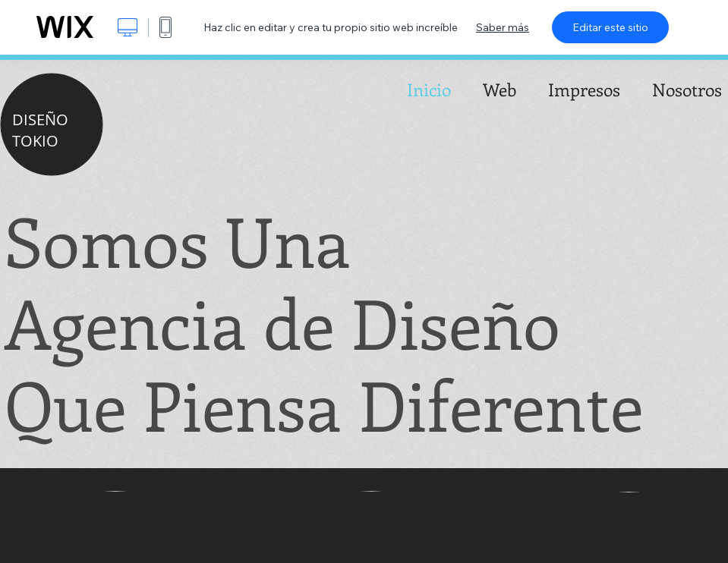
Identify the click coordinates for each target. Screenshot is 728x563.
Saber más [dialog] (503, 27)
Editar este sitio (610, 27)
